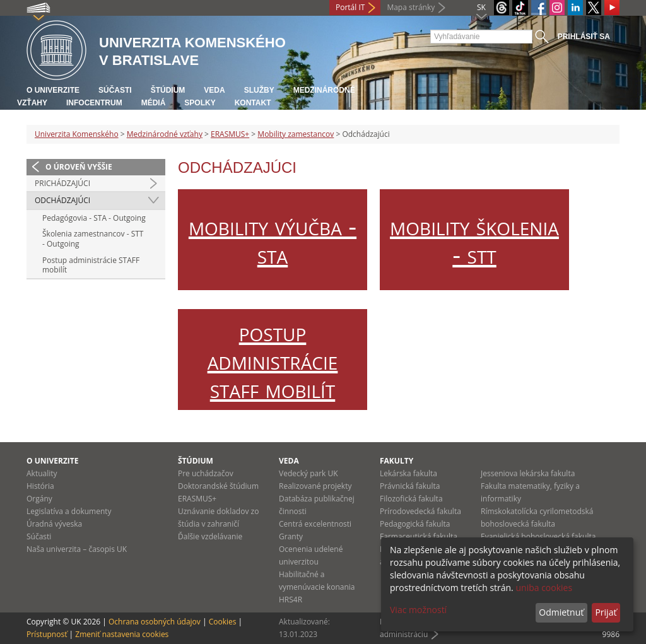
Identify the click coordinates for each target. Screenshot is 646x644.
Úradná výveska (54, 524)
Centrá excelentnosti (315, 524)
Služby (259, 90)
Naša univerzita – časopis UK (77, 549)
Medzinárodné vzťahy (165, 134)
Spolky (200, 103)
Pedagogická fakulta (415, 524)
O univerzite (53, 90)
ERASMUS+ (230, 134)
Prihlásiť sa (584, 37)
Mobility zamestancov (296, 134)
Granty (291, 536)
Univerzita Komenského (77, 134)
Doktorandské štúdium (218, 486)
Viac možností (418, 610)
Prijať (606, 612)
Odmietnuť (561, 612)
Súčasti (115, 90)
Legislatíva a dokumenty (69, 511)
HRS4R (291, 600)
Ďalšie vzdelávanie (210, 536)
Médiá (154, 103)
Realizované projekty (315, 486)
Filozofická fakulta (411, 499)
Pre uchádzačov (206, 473)
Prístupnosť (47, 634)
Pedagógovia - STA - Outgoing (94, 218)
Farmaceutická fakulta (419, 536)
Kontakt (253, 103)
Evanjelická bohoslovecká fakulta (538, 536)
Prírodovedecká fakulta (420, 511)
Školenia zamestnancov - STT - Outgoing (93, 239)
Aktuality (42, 473)
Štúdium (168, 90)
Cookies (223, 622)
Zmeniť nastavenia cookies (122, 634)
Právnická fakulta (410, 486)
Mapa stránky (411, 7)
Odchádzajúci (62, 200)
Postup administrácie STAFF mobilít (91, 265)
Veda (214, 90)
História (40, 486)
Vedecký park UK (308, 473)
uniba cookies (544, 588)
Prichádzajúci (62, 183)
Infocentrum (94, 103)
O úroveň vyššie (79, 167)
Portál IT (350, 7)
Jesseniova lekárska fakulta (528, 473)
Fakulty (396, 461)
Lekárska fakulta (408, 473)
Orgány (39, 499)
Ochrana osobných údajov (155, 622)
